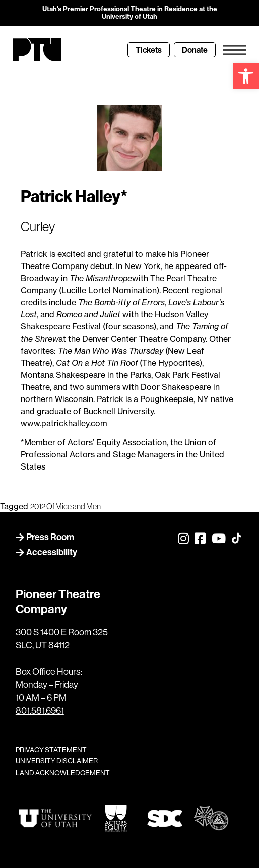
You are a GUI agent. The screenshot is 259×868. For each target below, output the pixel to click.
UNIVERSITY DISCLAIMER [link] (57, 761)
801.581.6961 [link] (40, 711)
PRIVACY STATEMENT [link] (51, 750)
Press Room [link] (50, 537)
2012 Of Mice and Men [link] (66, 506)
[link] (246, 76)
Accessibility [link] (52, 552)
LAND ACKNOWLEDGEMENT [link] (63, 773)
